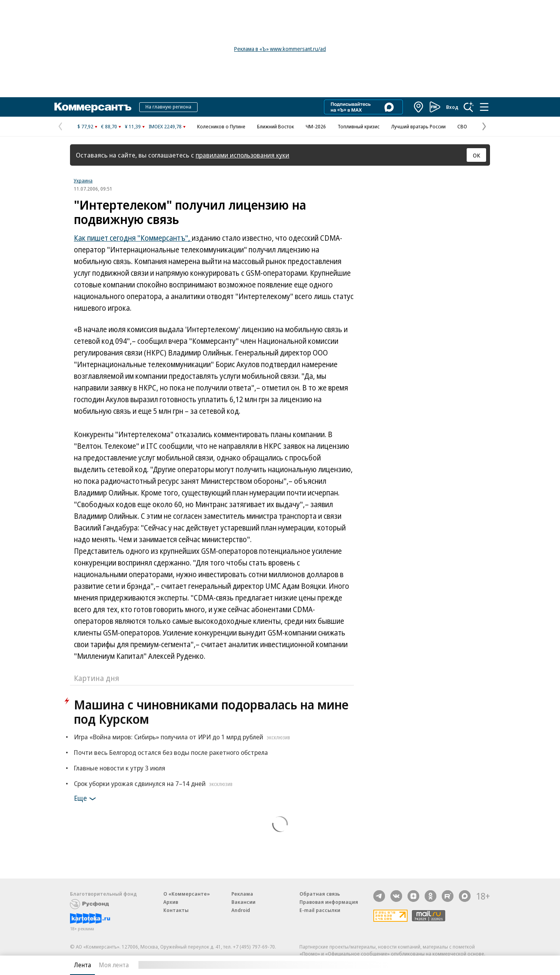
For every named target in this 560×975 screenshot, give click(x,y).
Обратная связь (320, 894)
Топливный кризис (359, 126)
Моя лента (114, 965)
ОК (477, 155)
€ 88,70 (109, 126)
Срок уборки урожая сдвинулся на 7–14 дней (154, 783)
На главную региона (168, 107)
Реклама (242, 894)
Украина (83, 180)
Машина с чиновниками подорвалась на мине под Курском (211, 712)
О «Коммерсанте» (187, 894)
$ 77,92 (85, 126)
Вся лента (449, 965)
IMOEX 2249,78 (165, 126)
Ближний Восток (276, 126)
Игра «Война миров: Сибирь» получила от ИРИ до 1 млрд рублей (183, 737)
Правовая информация (329, 902)
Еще (86, 799)
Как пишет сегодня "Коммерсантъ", (133, 238)
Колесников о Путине (221, 126)
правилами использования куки (242, 155)
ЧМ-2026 (316, 126)
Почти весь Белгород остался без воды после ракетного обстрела (171, 752)
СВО (462, 126)
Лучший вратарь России (418, 126)
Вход (452, 107)
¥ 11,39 (133, 126)
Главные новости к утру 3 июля (120, 768)
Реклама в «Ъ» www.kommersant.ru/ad (280, 49)
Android (241, 910)
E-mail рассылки (320, 910)
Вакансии (243, 902)
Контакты (176, 910)
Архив (171, 902)
